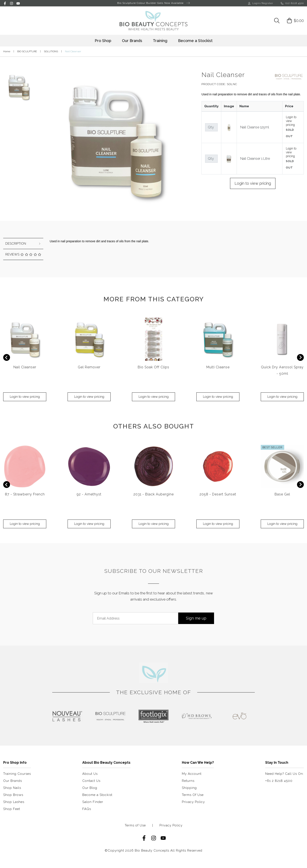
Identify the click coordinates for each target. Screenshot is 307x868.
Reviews (23, 254)
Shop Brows (13, 795)
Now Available (177, 3)
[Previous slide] (7, 357)
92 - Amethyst (89, 494)
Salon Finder (93, 802)
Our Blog (90, 788)
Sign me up (196, 618)
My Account (192, 774)
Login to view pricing (291, 121)
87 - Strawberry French (25, 494)
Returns (188, 781)
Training (160, 41)
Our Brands (132, 41)
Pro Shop (103, 41)
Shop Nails (12, 788)
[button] (19, 86)
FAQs (87, 809)
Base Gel (282, 494)
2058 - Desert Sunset (218, 494)
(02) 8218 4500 (292, 3)
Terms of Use (135, 825)
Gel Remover (89, 367)
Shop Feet (12, 809)
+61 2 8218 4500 (279, 781)
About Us (90, 774)
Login (254, 3)
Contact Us (91, 781)
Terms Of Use (193, 795)
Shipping (189, 788)
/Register (267, 3)
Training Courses (17, 774)
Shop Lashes (14, 802)
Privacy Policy (193, 802)
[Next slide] (300, 357)
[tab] (23, 244)
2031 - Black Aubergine (154, 494)
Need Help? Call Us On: (285, 774)
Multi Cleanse (218, 367)
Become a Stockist (195, 41)
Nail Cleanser (25, 367)
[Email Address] (135, 618)
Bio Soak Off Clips (153, 367)
